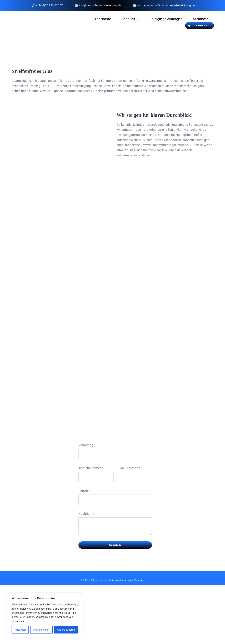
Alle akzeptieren (66, 630)
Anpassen (20, 630)
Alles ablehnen (41, 630)
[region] (45, 615)
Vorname (86, 445)
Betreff (84, 491)
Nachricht (87, 514)
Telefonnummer (91, 468)
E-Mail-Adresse (128, 468)
